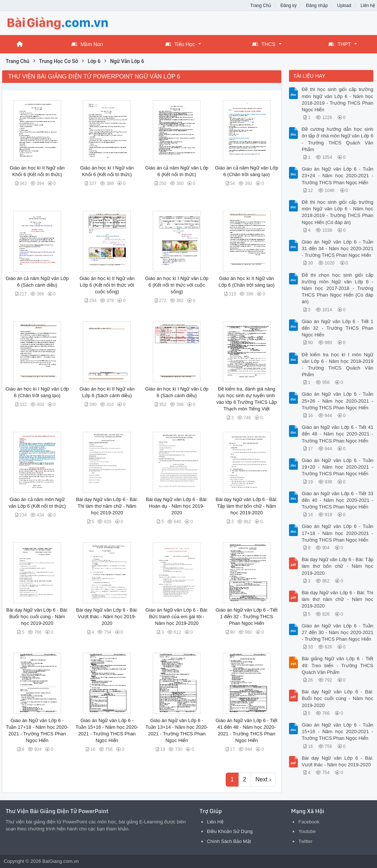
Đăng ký (289, 6)
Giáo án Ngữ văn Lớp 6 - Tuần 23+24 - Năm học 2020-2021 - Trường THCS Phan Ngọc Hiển (337, 176)
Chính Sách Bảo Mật (229, 841)
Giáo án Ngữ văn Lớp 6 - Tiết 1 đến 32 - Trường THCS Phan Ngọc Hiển (246, 617)
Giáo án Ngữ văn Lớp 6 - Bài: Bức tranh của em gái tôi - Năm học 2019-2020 (177, 617)
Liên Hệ (215, 822)
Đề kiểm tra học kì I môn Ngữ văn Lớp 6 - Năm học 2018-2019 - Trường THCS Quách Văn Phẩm (337, 365)
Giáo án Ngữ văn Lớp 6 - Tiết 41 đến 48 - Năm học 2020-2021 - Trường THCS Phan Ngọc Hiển (337, 434)
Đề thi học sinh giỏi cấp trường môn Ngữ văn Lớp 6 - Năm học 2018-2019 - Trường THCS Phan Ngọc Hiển (337, 99)
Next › (263, 779)
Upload (344, 6)
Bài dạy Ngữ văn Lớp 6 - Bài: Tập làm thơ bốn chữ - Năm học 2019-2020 (247, 506)
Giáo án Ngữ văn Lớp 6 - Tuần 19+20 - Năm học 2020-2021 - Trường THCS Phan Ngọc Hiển (337, 467)
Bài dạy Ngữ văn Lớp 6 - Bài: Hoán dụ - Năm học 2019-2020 (177, 506)
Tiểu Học (180, 44)
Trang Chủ (261, 6)
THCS (264, 44)
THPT (340, 44)
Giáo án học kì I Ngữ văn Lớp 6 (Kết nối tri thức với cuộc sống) (177, 285)
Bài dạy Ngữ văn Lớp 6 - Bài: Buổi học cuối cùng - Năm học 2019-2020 (37, 617)
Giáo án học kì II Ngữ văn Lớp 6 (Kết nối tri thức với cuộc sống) (107, 285)
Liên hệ (368, 6)
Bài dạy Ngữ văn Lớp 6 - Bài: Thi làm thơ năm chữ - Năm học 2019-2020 (107, 506)
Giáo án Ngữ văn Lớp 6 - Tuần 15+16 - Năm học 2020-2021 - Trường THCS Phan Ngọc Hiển (337, 731)
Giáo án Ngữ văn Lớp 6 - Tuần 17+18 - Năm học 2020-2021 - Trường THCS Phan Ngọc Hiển (337, 533)
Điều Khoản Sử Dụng (230, 831)
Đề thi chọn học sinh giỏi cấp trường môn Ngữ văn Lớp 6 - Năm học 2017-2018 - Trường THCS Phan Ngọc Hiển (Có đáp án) (337, 288)
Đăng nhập (317, 6)
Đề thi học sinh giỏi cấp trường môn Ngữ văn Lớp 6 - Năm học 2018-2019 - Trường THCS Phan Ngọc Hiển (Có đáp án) (337, 212)
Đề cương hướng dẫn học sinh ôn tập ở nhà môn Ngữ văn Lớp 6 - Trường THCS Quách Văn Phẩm (337, 139)
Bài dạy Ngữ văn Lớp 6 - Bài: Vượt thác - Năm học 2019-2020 (107, 617)
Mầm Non (87, 44)
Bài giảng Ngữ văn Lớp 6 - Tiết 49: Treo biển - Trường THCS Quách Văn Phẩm (337, 665)
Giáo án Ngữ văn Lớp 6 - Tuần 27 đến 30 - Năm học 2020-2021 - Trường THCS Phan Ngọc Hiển (337, 632)
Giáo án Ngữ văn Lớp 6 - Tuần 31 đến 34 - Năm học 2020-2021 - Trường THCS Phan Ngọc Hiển (337, 248)
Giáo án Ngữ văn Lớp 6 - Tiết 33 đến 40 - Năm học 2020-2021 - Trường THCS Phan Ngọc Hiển (337, 500)
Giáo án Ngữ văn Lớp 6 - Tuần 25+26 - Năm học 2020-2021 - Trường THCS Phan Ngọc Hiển (337, 401)
